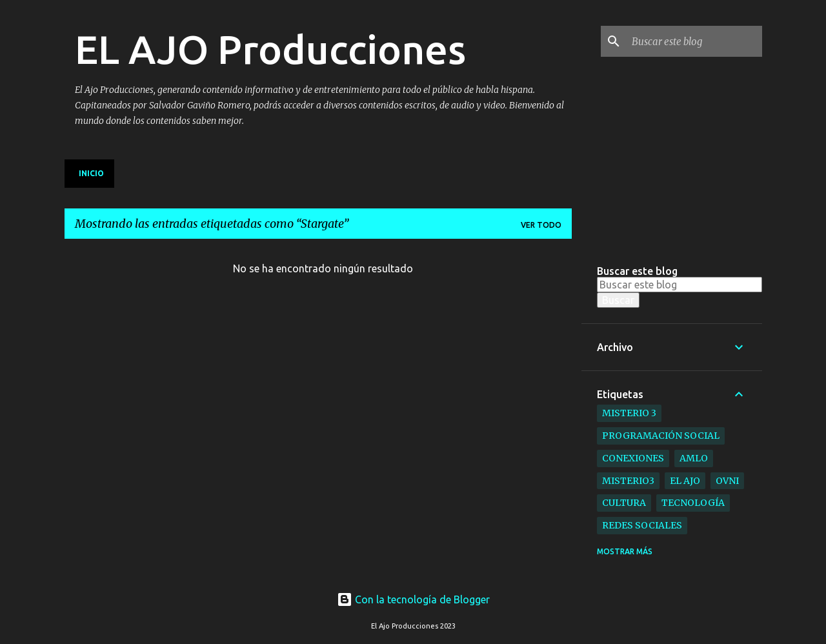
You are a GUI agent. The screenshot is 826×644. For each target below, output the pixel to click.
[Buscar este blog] (694, 41)
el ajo (685, 481)
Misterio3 (628, 481)
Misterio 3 (629, 413)
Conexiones (633, 458)
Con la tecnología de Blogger (413, 599)
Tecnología (693, 503)
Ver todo (541, 225)
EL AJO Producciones (270, 49)
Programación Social (661, 436)
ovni (727, 481)
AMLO (694, 458)
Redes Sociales (642, 525)
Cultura (624, 503)
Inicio (91, 173)
